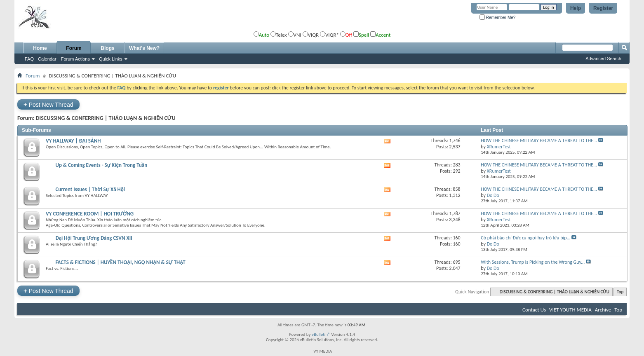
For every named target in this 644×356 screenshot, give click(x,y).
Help (576, 8)
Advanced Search (603, 59)
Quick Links (111, 59)
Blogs (107, 48)
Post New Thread (48, 104)
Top (620, 292)
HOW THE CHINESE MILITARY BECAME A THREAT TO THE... (539, 141)
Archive (603, 310)
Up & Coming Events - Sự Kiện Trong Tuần (101, 165)
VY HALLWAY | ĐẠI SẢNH (73, 141)
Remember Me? (497, 18)
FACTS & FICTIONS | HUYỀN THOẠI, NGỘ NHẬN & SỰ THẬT (120, 262)
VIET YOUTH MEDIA (570, 310)
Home (40, 48)
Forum (74, 48)
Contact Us (534, 310)
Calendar (47, 59)
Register (603, 8)
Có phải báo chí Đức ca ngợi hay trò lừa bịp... (525, 238)
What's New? (144, 48)
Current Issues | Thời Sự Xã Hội (90, 189)
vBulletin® (321, 334)
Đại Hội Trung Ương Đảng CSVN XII (94, 238)
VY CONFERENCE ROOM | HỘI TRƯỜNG (90, 214)
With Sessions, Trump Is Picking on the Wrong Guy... (533, 262)
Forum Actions (75, 59)
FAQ (29, 59)
